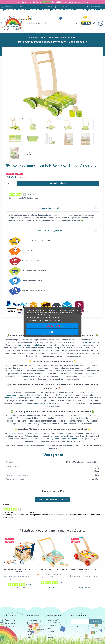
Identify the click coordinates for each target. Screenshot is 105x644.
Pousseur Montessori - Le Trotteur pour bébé (85, 571)
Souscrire (96, 622)
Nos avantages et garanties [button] (67, 230)
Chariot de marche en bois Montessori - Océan (19, 571)
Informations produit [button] (69, 208)
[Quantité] (11, 183)
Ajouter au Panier (58, 183)
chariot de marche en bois (29, 345)
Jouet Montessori (34, 38)
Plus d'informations (34, 320)
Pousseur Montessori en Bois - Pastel (52, 570)
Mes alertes (52, 637)
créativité (8, 398)
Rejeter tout (52, 326)
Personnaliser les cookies (51, 320)
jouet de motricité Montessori (65, 439)
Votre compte (54, 615)
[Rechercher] (76, 23)
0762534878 (20, 7)
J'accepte (52, 332)
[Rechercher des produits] (53, 23)
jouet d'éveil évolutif (42, 403)
